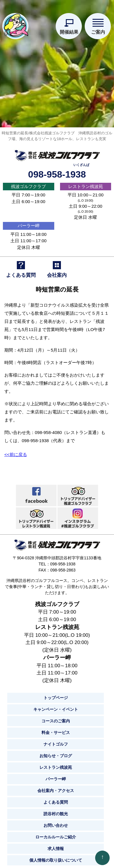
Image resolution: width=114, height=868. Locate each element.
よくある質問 (56, 799)
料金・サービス (56, 730)
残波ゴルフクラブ (28, 183)
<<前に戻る (16, 451)
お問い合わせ (56, 822)
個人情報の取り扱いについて (56, 857)
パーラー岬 (29, 223)
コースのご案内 (56, 718)
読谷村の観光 (56, 811)
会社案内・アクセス (56, 788)
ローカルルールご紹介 (56, 834)
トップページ (56, 695)
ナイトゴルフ (56, 741)
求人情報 (56, 846)
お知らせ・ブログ (56, 753)
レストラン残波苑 (86, 183)
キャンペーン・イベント (56, 706)
